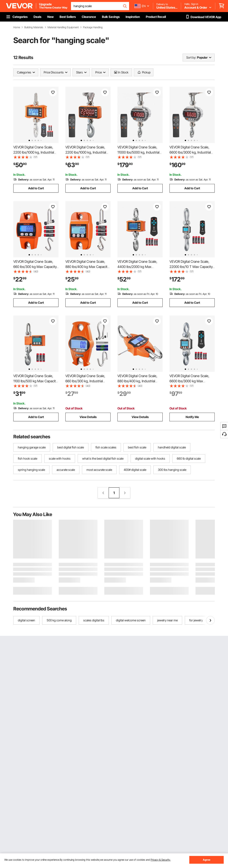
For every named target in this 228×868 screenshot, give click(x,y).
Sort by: (191, 57)
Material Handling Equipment (63, 27)
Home (17, 27)
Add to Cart (36, 188)
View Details (88, 417)
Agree (207, 860)
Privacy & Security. (161, 860)
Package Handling (93, 27)
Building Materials (34, 27)
